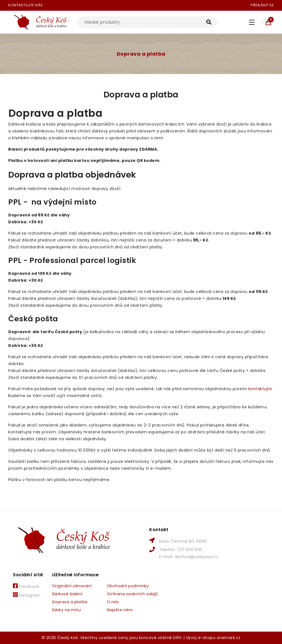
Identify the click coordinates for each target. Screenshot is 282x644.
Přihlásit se (262, 5)
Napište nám (120, 610)
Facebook (26, 586)
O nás (113, 602)
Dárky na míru (67, 610)
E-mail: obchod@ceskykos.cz (189, 557)
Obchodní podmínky (128, 586)
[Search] (147, 22)
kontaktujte (260, 389)
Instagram (27, 595)
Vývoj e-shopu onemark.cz (213, 638)
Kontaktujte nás (26, 5)
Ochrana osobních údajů (132, 594)
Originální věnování (72, 586)
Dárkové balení (67, 594)
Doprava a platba (141, 54)
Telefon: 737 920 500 (181, 550)
